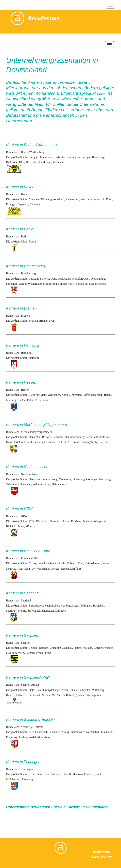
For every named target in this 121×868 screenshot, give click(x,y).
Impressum (102, 852)
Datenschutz (101, 857)
